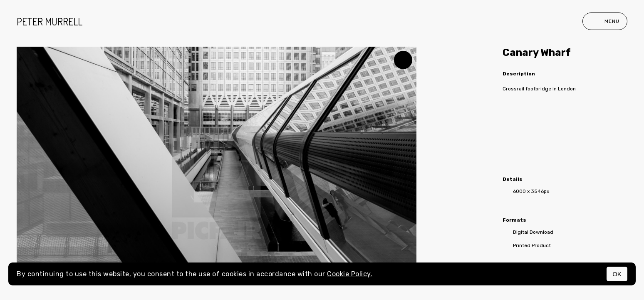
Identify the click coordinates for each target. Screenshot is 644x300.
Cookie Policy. (350, 274)
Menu (605, 21)
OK (617, 274)
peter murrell (50, 21)
